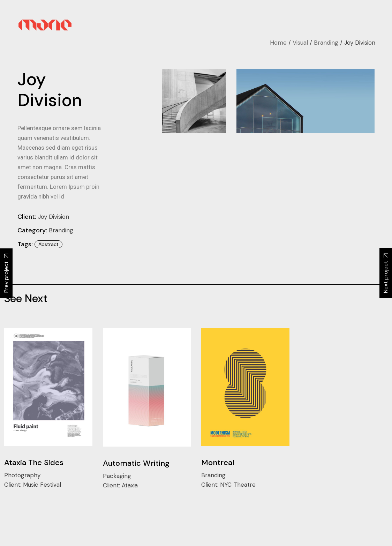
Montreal (218, 462)
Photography (22, 475)
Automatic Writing (136, 463)
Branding (61, 230)
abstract (48, 244)
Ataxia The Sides (34, 462)
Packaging (117, 476)
